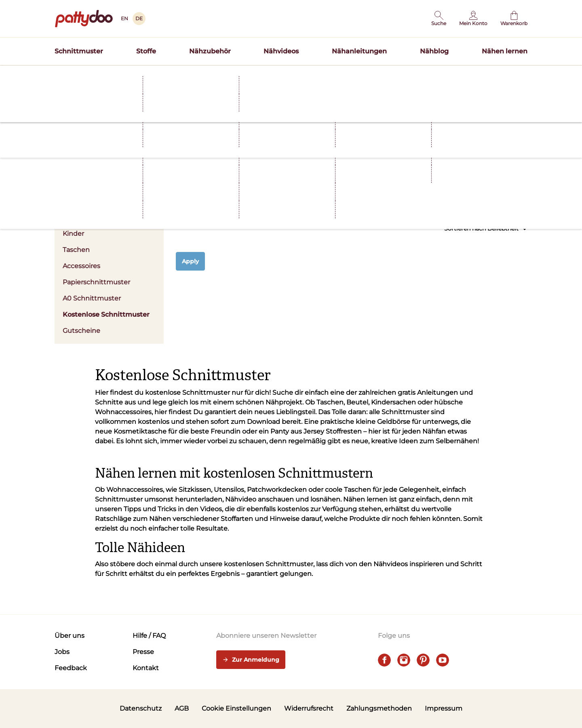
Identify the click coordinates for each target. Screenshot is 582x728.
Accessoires (81, 266)
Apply (190, 261)
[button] (439, 19)
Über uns (70, 636)
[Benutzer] (473, 19)
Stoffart (306, 196)
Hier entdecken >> (370, 74)
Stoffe (146, 51)
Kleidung (215, 196)
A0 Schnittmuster (92, 298)
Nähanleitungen (359, 51)
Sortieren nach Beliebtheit (486, 229)
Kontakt (146, 668)
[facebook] (384, 660)
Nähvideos (281, 51)
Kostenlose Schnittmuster (106, 314)
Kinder (73, 234)
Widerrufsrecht (309, 708)
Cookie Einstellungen (236, 708)
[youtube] (443, 660)
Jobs (62, 652)
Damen (109, 201)
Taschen (76, 250)
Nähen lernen (505, 51)
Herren (74, 217)
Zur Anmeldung (251, 660)
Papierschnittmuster (96, 282)
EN (124, 18)
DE (139, 18)
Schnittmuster (79, 51)
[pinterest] (423, 660)
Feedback (71, 668)
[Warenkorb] (514, 19)
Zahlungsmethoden (379, 708)
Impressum (444, 708)
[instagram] (404, 660)
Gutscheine (81, 331)
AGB (182, 708)
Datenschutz (141, 708)
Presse (143, 652)
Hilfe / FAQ (149, 636)
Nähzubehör (210, 51)
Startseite (67, 90)
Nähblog (434, 51)
